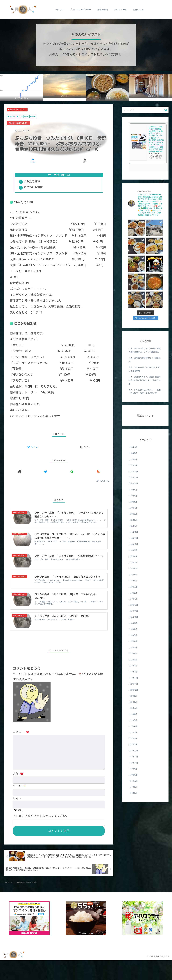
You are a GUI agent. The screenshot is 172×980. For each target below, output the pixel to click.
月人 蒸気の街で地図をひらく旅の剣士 (145, 360)
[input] (145, 110)
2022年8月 (133, 702)
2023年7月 (133, 635)
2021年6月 (133, 787)
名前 (18, 793)
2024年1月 (133, 599)
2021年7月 (133, 781)
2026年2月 (133, 459)
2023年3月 (133, 660)
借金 (19, 116)
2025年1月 (133, 526)
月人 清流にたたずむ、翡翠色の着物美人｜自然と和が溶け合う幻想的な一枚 (145, 380)
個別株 (11, 116)
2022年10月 (133, 690)
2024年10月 (133, 544)
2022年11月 (133, 684)
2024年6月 (133, 569)
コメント (21, 751)
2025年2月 (133, 520)
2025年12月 (133, 471)
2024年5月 (133, 575)
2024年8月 (133, 556)
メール (19, 806)
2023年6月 (133, 641)
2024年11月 (133, 538)
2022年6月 (133, 714)
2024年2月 (133, 593)
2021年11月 (133, 757)
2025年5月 (133, 502)
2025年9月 (133, 490)
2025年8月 (133, 496)
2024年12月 (133, 532)
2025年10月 (133, 484)
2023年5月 (133, 647)
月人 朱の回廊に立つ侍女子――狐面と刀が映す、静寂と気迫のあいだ (145, 392)
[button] (166, 110)
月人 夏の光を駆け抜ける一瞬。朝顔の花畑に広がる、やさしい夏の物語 (145, 350)
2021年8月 (133, 775)
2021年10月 (133, 763)
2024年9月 (133, 550)
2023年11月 (133, 611)
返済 (33, 116)
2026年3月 (133, 453)
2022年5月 (133, 720)
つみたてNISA (35, 184)
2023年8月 (133, 629)
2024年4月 (133, 581)
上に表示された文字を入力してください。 (41, 836)
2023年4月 (133, 654)
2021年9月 (133, 769)
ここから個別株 (36, 192)
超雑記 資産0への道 (17, 110)
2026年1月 (133, 465)
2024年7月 (133, 563)
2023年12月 (133, 605)
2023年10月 (133, 617)
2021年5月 (133, 793)
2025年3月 (133, 514)
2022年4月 (133, 726)
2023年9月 (133, 623)
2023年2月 (133, 666)
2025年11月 (133, 478)
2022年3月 (133, 732)
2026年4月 (133, 447)
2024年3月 (133, 587)
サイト (17, 818)
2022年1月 (133, 744)
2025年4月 (133, 508)
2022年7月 (133, 708)
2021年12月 (133, 751)
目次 (57, 175)
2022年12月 (133, 678)
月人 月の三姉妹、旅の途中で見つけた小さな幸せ (145, 369)
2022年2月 (133, 738)
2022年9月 (133, 696)
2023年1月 (133, 672)
